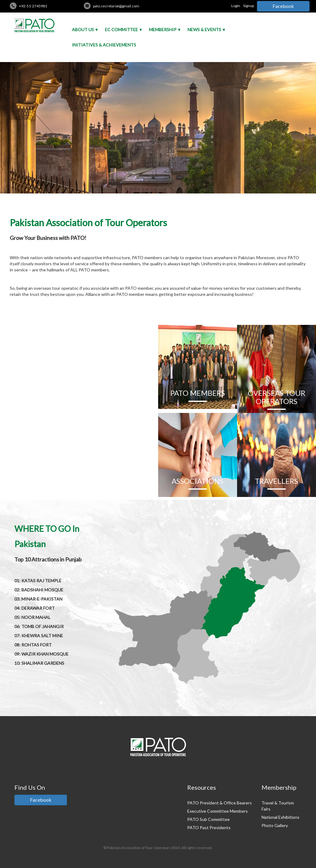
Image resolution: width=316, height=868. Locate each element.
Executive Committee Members (217, 811)
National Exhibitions (281, 817)
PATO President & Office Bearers (219, 803)
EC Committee (121, 29)
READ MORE (79, 484)
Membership (163, 29)
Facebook (283, 6)
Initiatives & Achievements (104, 45)
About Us (83, 29)
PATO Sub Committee (208, 819)
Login (236, 6)
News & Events (204, 29)
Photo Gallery (275, 825)
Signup (249, 6)
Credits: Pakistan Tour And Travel (158, 853)
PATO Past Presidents (209, 828)
